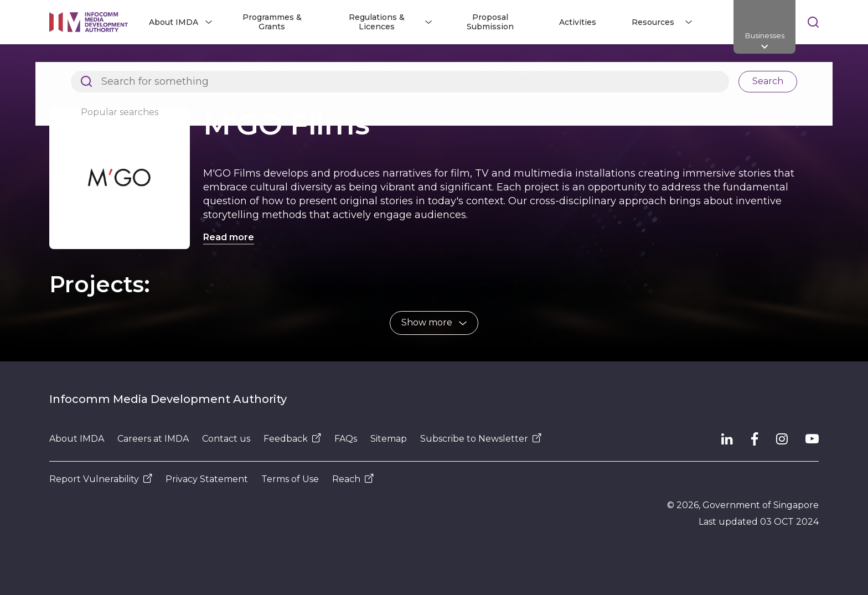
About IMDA (231, 74)
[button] (434, 323)
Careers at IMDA (153, 439)
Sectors (420, 74)
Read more (229, 237)
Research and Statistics (330, 74)
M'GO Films (581, 74)
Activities (578, 22)
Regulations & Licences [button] (377, 22)
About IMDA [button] (174, 22)
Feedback (292, 439)
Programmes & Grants (272, 22)
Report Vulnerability (101, 479)
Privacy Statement (207, 479)
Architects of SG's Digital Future (115, 74)
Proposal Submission (490, 22)
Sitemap (389, 439)
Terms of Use (290, 479)
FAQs (346, 439)
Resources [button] (653, 22)
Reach (353, 479)
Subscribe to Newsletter (481, 439)
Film (522, 74)
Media (474, 74)
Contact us (226, 439)
